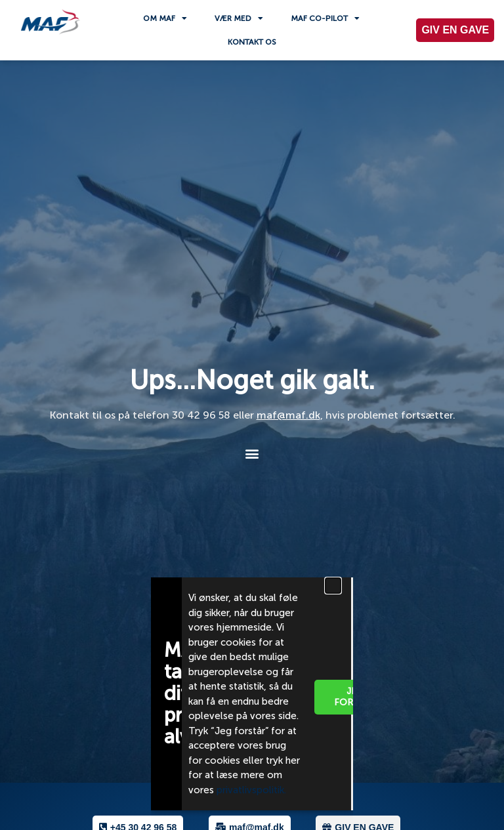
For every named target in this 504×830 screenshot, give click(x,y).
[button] (333, 586)
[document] (252, 415)
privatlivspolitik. (253, 790)
